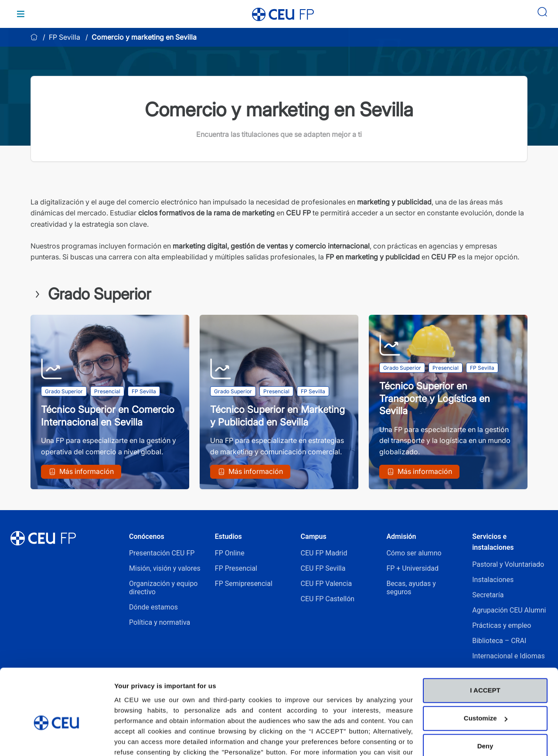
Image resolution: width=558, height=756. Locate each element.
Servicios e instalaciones (493, 542)
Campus (314, 536)
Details (125, 739)
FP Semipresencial (244, 584)
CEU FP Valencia (326, 584)
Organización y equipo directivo (163, 588)
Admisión (401, 536)
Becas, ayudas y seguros (411, 588)
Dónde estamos (153, 607)
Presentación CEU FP (162, 553)
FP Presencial (236, 568)
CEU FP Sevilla (323, 568)
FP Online (230, 553)
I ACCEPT (485, 643)
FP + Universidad (413, 568)
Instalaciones (493, 580)
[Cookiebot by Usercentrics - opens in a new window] (56, 739)
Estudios (228, 536)
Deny (485, 699)
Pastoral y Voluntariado (508, 564)
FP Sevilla (65, 37)
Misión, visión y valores (165, 568)
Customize (486, 671)
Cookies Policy (139, 715)
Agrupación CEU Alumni (509, 610)
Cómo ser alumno (414, 553)
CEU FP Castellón (328, 599)
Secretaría (488, 595)
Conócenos (147, 536)
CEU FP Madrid (324, 553)
